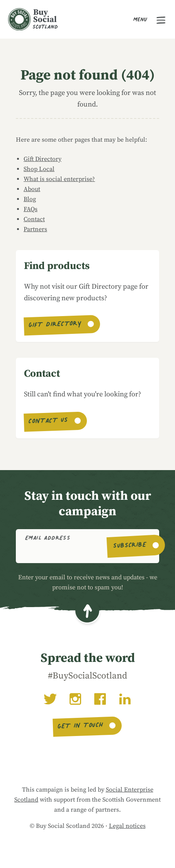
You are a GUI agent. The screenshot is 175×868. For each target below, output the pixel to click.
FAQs (31, 209)
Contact (34, 219)
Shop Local (39, 169)
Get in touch (81, 726)
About (32, 189)
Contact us (48, 421)
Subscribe (130, 546)
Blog (30, 199)
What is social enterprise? (59, 179)
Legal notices (127, 826)
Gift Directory (42, 159)
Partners (35, 229)
